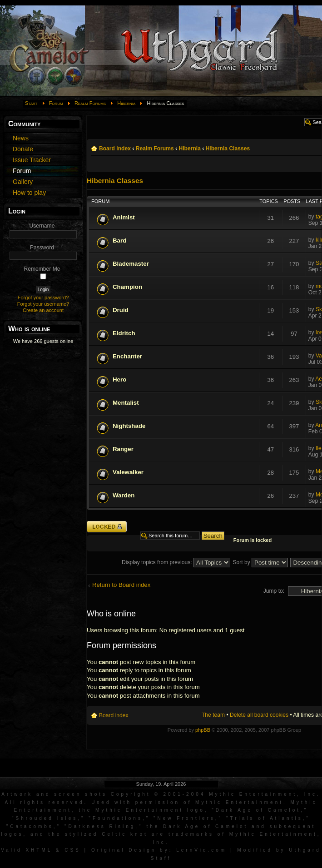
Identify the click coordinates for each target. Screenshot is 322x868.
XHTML (39, 850)
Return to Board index (121, 585)
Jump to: (274, 591)
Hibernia (126, 103)
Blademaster (131, 264)
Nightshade (129, 426)
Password (42, 248)
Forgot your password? (43, 298)
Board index (115, 149)
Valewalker (128, 472)
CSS (73, 850)
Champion (127, 287)
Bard (119, 241)
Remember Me (42, 269)
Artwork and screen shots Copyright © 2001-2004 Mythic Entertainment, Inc (159, 794)
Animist (124, 217)
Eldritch (124, 333)
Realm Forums (90, 103)
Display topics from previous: (176, 562)
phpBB (203, 730)
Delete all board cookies (259, 715)
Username (42, 226)
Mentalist (126, 403)
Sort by (260, 562)
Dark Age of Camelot (258, 810)
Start (31, 103)
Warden (124, 495)
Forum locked (107, 527)
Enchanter (127, 356)
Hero (119, 379)
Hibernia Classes (228, 149)
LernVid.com (201, 850)
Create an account (43, 310)
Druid (121, 310)
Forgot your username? (43, 304)
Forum (56, 103)
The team (213, 715)
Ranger (123, 449)
